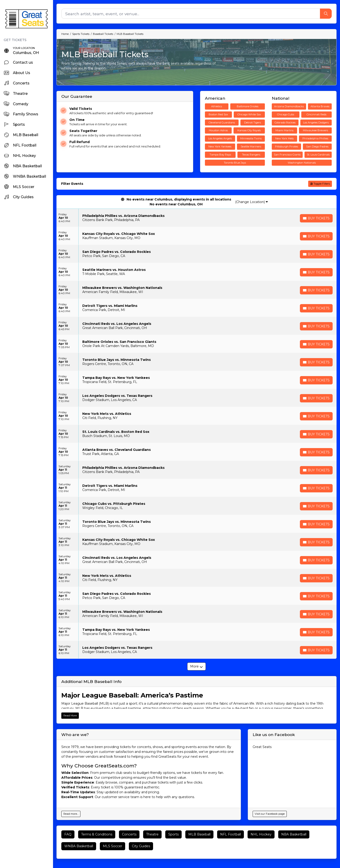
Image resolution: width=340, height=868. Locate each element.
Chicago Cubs (286, 114)
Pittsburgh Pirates (287, 147)
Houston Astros (218, 130)
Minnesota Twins (251, 138)
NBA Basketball (294, 834)
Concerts (129, 834)
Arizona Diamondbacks (289, 106)
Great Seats (262, 747)
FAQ (68, 834)
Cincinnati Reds (316, 114)
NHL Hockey (261, 834)
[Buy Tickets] (316, 218)
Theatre (152, 834)
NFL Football (231, 834)
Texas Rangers (251, 155)
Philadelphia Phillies (315, 138)
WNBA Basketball (79, 846)
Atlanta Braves (320, 106)
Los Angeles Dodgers (316, 123)
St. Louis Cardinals (318, 155)
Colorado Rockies (285, 123)
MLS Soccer (112, 846)
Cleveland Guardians (222, 123)
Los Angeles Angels (220, 138)
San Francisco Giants (287, 155)
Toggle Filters (320, 184)
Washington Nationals (302, 163)
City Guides (141, 846)
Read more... (71, 814)
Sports (173, 834)
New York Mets (284, 138)
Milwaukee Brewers (315, 130)
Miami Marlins (284, 130)
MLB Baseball (199, 834)
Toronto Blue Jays (235, 163)
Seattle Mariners (251, 147)
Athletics (217, 106)
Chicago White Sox (249, 114)
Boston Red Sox (218, 114)
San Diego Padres (317, 147)
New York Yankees (220, 147)
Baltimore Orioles (248, 106)
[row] (197, 218)
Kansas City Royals (249, 130)
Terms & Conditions (97, 834)
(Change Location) (251, 202)
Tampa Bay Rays (220, 155)
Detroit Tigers (253, 123)
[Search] (191, 14)
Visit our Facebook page (270, 814)
